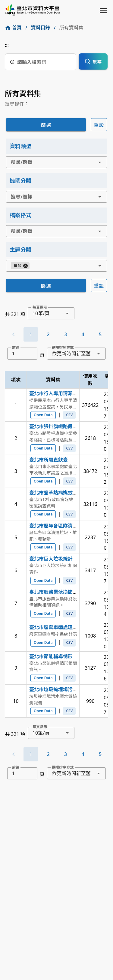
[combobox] (56, 162)
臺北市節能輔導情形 (51, 656)
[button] (100, 162)
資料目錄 (40, 28)
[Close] (25, 266)
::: (7, 45)
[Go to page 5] (100, 334)
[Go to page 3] (66, 334)
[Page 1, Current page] (31, 334)
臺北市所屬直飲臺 (49, 460)
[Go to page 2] (48, 334)
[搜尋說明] (12, 62)
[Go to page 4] (83, 334)
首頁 (17, 28)
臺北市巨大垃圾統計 (51, 559)
